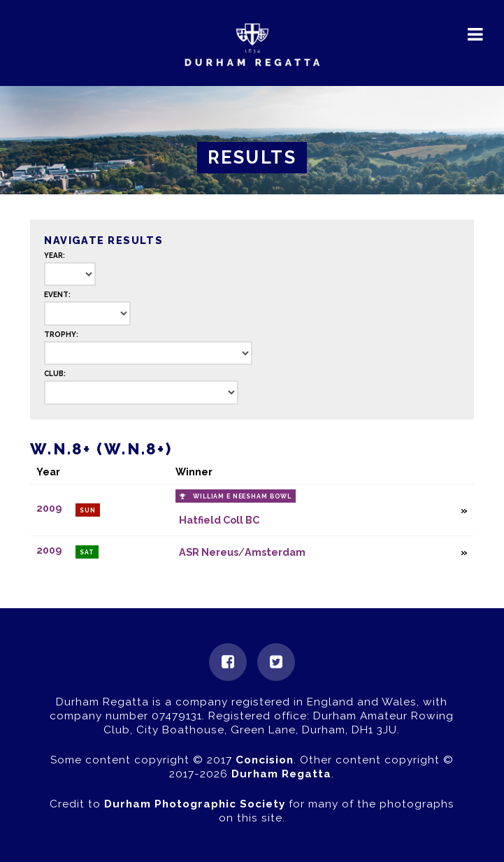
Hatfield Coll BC (219, 520)
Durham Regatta (281, 774)
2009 (49, 509)
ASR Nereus (209, 552)
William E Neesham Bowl (242, 496)
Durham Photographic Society (195, 804)
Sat (87, 552)
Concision (265, 760)
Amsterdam (275, 552)
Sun (88, 510)
